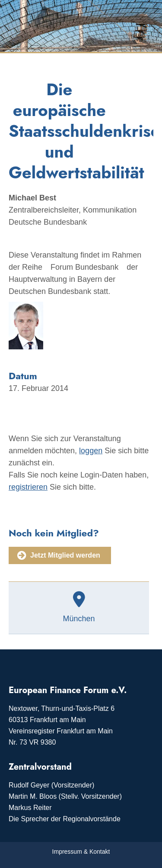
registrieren (28, 487)
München (79, 619)
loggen (91, 451)
